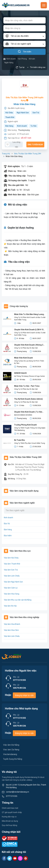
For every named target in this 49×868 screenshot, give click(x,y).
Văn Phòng (22, 59)
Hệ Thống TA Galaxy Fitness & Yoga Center (29, 376)
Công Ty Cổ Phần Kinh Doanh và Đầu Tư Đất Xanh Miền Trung (30, 319)
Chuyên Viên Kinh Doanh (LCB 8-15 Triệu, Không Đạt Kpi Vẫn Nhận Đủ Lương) (29, 330)
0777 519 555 (12, 796)
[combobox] (24, 36)
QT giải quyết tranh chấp (12, 812)
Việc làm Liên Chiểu (12, 576)
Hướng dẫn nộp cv (9, 817)
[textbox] (24, 36)
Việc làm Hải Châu (11, 558)
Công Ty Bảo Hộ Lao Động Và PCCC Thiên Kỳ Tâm (29, 362)
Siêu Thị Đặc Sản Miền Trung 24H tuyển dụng (25, 99)
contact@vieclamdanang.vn (18, 792)
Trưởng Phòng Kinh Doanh (25, 425)
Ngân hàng (9, 63)
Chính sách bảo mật (10, 808)
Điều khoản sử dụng (10, 821)
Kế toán (32, 59)
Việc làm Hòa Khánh (12, 624)
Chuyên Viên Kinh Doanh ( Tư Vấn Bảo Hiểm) (28, 412)
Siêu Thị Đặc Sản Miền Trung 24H (28, 154)
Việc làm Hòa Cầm (11, 630)
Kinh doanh (10, 59)
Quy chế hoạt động (9, 825)
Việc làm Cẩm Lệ (11, 588)
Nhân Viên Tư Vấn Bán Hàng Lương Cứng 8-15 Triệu (29, 314)
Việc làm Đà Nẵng (11, 745)
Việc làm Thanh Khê (12, 564)
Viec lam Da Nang (11, 750)
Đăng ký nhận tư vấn (24, 695)
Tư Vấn (34, 126)
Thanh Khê (10, 117)
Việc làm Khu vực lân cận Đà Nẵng (18, 600)
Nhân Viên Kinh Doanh (23, 358)
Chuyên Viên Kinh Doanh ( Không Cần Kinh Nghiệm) (30, 345)
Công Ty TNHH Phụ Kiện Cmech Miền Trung (30, 443)
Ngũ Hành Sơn (23, 113)
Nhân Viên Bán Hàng (24, 104)
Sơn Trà (36, 113)
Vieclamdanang (10, 754)
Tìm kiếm (24, 52)
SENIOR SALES (20, 373)
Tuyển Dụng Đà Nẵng (13, 759)
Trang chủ (6, 154)
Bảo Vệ (7, 524)
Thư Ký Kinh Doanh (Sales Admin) (28, 399)
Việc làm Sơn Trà (11, 570)
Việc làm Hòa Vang (12, 594)
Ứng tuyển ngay (35, 145)
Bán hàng (9, 126)
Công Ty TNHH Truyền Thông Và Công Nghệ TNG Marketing (30, 429)
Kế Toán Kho (20, 440)
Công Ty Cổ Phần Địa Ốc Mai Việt (26, 348)
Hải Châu (9, 113)
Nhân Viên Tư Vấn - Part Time (27, 386)
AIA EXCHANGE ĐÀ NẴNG (23, 415)
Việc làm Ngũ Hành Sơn (13, 582)
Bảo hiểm (8, 536)
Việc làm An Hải (10, 606)
